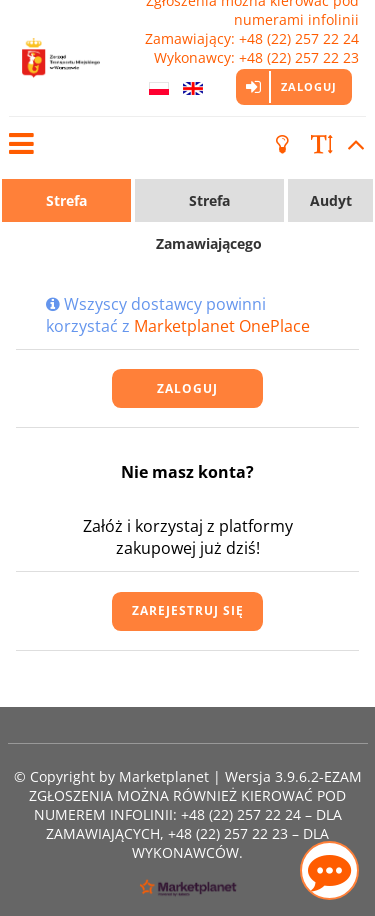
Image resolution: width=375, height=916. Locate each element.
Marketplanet (164, 776)
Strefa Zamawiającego (209, 206)
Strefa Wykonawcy (66, 206)
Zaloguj (309, 86)
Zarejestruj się (188, 610)
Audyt (331, 200)
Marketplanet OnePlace (222, 326)
